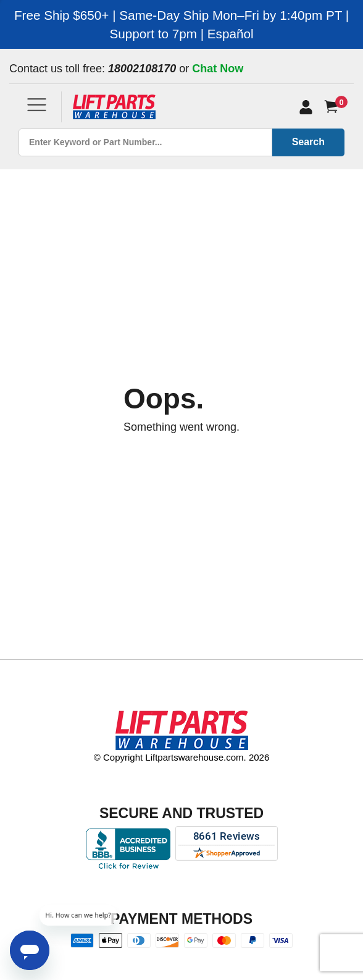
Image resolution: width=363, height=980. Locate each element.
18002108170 (142, 69)
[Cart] (334, 107)
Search (308, 142)
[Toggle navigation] (37, 105)
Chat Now (218, 69)
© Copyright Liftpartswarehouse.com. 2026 (182, 757)
